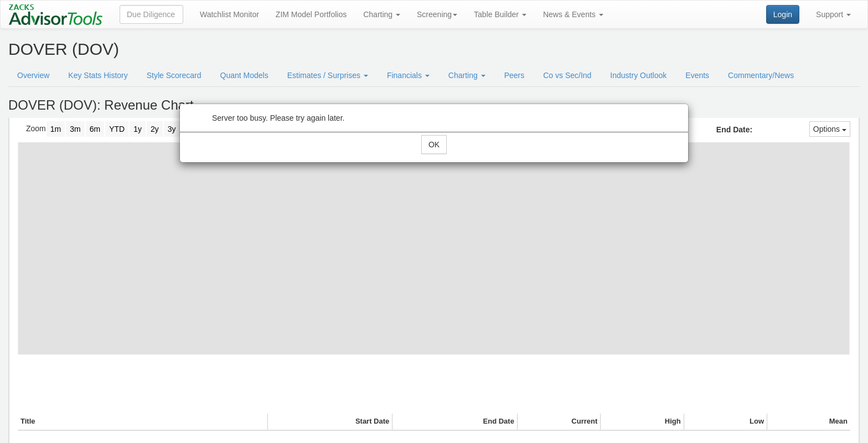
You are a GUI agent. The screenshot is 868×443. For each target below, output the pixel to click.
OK (434, 145)
